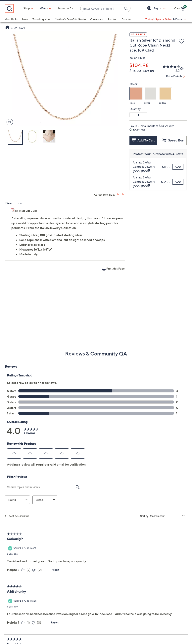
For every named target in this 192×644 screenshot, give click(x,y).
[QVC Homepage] (7, 28)
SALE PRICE (138, 34)
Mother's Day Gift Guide (70, 19)
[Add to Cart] (143, 140)
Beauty (126, 19)
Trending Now (41, 19)
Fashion (112, 19)
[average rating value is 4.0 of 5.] (169, 68)
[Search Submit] (126, 8)
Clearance (97, 19)
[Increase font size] (118, 194)
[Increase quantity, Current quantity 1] (145, 115)
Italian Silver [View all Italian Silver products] (137, 58)
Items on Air (66, 8)
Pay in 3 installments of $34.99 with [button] (152, 127)
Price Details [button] (174, 76)
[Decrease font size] (123, 194)
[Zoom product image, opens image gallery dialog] (9, 122)
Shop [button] (26, 8)
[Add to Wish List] (181, 41)
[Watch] (44, 8)
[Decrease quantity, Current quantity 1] (132, 115)
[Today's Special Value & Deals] (166, 19)
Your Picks (11, 19)
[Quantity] (138, 115)
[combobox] (101, 8)
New (25, 19)
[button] (150, 8)
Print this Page (116, 268)
